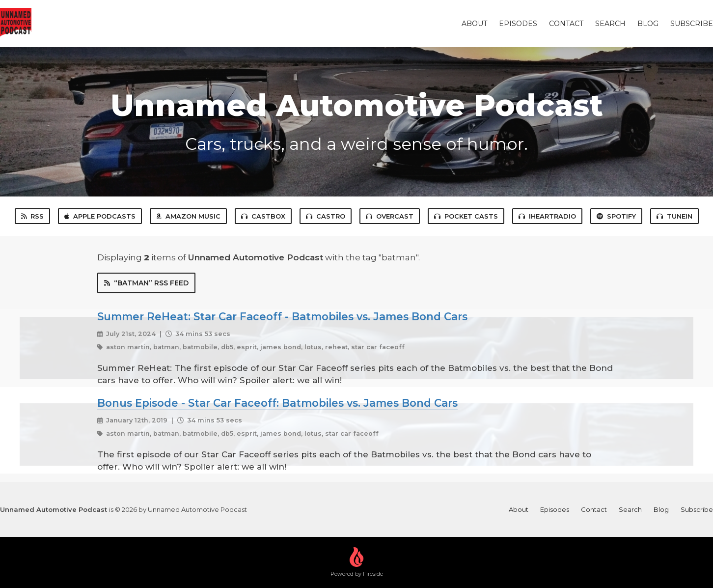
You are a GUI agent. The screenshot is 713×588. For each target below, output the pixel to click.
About (474, 24)
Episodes (518, 24)
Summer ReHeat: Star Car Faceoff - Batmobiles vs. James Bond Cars (282, 316)
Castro (326, 216)
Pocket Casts (466, 216)
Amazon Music (188, 216)
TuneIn (674, 216)
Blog (648, 24)
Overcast (390, 216)
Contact (566, 24)
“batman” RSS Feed (146, 283)
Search (610, 24)
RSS (32, 216)
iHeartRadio (547, 216)
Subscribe (692, 24)
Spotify (616, 216)
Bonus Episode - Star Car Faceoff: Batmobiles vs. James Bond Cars (277, 403)
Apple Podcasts (100, 216)
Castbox (263, 216)
